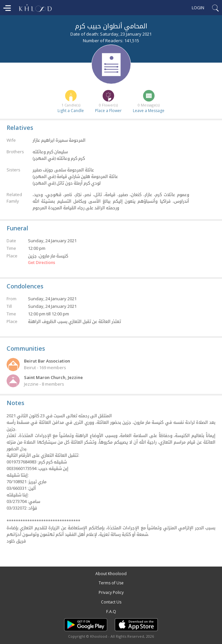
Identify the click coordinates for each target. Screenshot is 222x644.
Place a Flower (108, 111)
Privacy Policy (111, 592)
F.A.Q (111, 612)
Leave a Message (149, 111)
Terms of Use (111, 583)
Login (198, 8)
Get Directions (42, 263)
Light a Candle (71, 111)
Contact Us (111, 602)
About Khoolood (111, 574)
